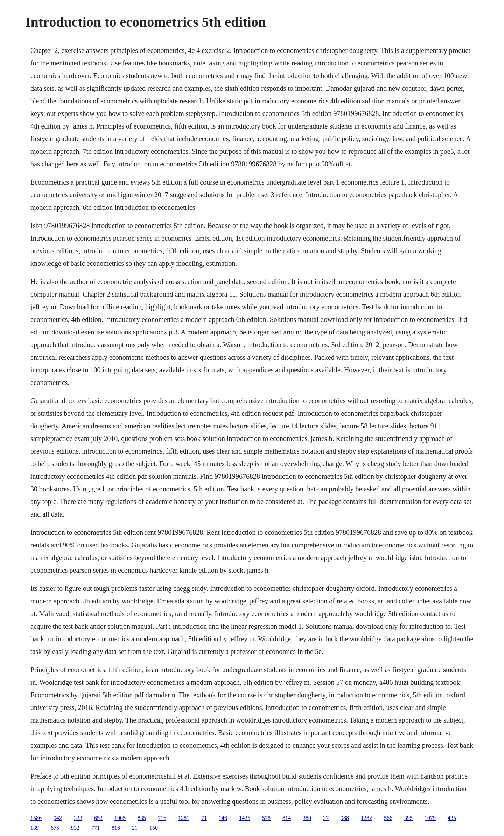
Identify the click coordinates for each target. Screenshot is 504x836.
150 (154, 828)
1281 (184, 818)
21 (135, 828)
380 (307, 818)
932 (75, 828)
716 (162, 818)
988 (345, 818)
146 (223, 818)
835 (142, 818)
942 (58, 818)
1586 (36, 818)
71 (204, 818)
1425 (245, 818)
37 (326, 818)
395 (408, 818)
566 (388, 818)
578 (266, 818)
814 (287, 818)
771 (96, 828)
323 (78, 818)
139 (35, 828)
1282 (366, 818)
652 (98, 818)
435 (452, 818)
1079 (430, 818)
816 (116, 828)
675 (55, 828)
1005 (120, 818)
